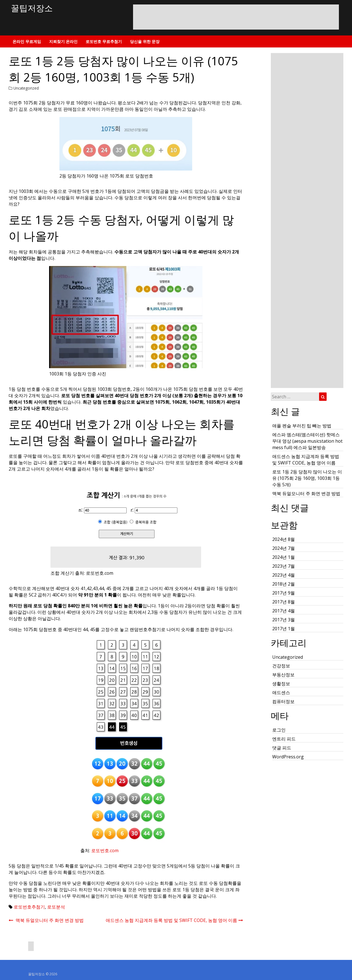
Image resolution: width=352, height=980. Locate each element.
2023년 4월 (284, 575)
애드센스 (281, 693)
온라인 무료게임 (27, 41)
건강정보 (281, 666)
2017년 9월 (284, 593)
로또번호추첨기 (29, 907)
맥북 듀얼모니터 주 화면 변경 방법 (306, 493)
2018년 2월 (284, 584)
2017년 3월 (284, 620)
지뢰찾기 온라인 (63, 41)
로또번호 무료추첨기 (104, 41)
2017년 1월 (284, 629)
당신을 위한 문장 (145, 41)
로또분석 (56, 907)
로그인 (279, 730)
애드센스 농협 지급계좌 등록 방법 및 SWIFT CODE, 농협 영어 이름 (306, 460)
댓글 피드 (282, 748)
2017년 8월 (284, 602)
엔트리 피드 (284, 739)
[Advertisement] (236, 21)
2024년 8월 (284, 539)
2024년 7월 (284, 548)
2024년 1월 (284, 557)
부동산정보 (283, 675)
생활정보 (281, 684)
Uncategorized (26, 88)
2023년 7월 (284, 566)
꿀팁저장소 (32, 8)
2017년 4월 (284, 611)
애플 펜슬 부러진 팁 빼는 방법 (302, 426)
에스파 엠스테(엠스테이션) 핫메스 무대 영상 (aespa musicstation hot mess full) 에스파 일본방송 (307, 441)
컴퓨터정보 (283, 701)
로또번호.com (105, 850)
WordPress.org (288, 757)
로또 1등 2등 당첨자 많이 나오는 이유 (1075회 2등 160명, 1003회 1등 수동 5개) (307, 478)
